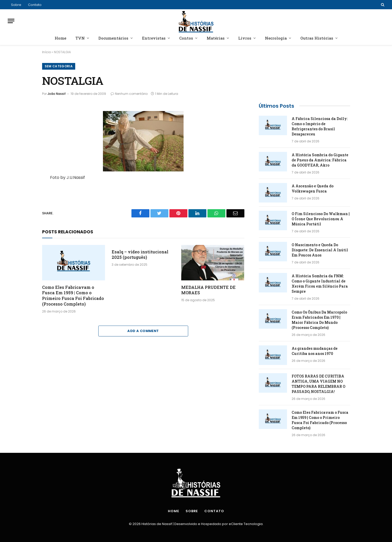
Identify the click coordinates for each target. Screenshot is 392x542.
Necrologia (276, 38)
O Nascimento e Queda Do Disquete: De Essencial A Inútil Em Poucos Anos (320, 250)
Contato (35, 5)
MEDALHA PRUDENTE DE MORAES (208, 290)
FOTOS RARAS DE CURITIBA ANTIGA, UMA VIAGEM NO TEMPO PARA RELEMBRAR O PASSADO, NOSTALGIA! (318, 384)
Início (46, 52)
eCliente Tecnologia (246, 524)
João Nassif (57, 94)
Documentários (113, 38)
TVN (80, 38)
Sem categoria (59, 66)
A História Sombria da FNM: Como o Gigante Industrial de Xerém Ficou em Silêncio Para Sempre (320, 284)
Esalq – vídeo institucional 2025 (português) (140, 255)
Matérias (216, 38)
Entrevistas (154, 38)
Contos (186, 38)
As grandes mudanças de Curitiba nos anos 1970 (315, 351)
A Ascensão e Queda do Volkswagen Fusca (313, 189)
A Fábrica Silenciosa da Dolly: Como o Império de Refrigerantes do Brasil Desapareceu (320, 126)
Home (60, 38)
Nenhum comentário (129, 94)
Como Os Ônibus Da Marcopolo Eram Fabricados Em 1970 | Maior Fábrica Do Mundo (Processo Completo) (319, 320)
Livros (245, 38)
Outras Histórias (317, 38)
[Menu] (11, 21)
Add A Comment (143, 331)
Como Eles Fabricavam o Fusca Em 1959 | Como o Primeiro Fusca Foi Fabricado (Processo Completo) (73, 296)
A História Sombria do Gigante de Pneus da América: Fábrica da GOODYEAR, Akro (320, 160)
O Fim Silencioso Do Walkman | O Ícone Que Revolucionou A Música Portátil (321, 219)
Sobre (16, 5)
